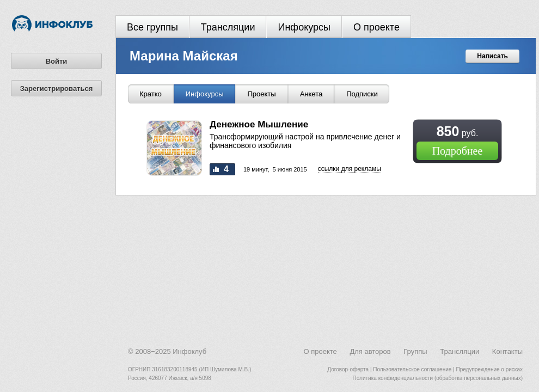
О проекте (376, 27)
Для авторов (370, 351)
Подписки (362, 94)
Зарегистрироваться (57, 88)
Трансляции (228, 27)
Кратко (151, 94)
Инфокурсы (304, 27)
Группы (415, 351)
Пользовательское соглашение (412, 369)
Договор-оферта (348, 369)
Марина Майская (184, 56)
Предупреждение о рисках (489, 369)
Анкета (311, 94)
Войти (57, 61)
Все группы (152, 27)
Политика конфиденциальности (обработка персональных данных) (438, 378)
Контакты (507, 351)
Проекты (261, 94)
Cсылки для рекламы (350, 169)
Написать (492, 56)
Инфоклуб (189, 351)
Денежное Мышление (259, 124)
